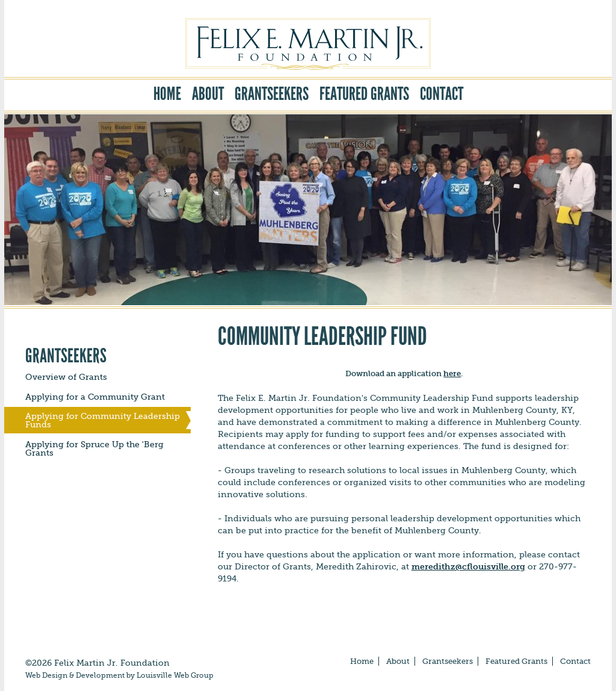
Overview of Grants (66, 377)
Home (167, 94)
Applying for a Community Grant (95, 397)
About (208, 94)
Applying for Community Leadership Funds (103, 420)
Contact (442, 94)
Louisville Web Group (175, 675)
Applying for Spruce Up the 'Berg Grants (94, 448)
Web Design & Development (75, 675)
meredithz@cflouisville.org (468, 566)
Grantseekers (272, 94)
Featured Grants (364, 94)
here (452, 373)
